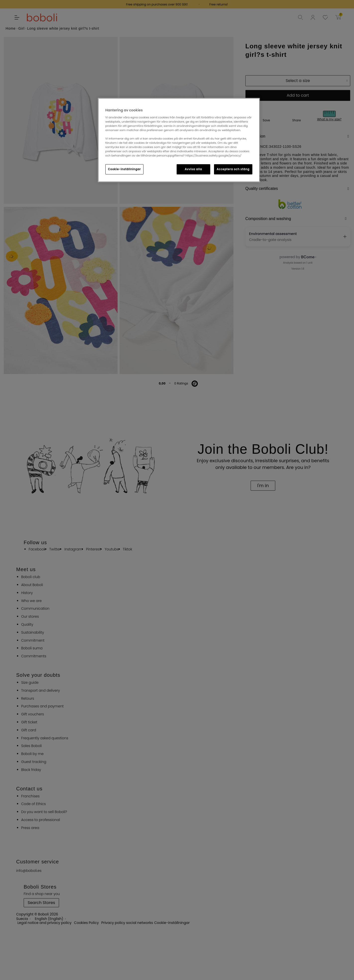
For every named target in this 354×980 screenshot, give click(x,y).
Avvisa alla (193, 169)
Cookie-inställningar (125, 169)
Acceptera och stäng (233, 169)
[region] (179, 140)
